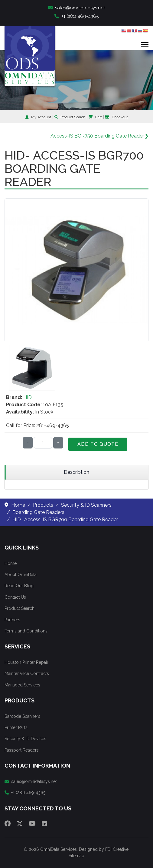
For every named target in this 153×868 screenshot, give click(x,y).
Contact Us (15, 597)
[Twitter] (20, 824)
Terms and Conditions (26, 631)
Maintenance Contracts (27, 673)
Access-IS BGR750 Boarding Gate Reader (97, 136)
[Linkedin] (44, 824)
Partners (12, 620)
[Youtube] (32, 824)
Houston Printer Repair (26, 662)
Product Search (70, 117)
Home (11, 563)
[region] (76, 472)
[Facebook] (8, 824)
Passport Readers (22, 750)
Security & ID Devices (25, 739)
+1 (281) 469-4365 (76, 16)
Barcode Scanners (22, 716)
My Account (38, 117)
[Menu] (145, 45)
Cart (95, 117)
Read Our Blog (19, 586)
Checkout (117, 117)
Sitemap (76, 856)
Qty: (12, 443)
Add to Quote (98, 444)
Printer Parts (16, 727)
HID (28, 397)
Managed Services (22, 685)
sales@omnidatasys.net (76, 8)
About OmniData (21, 575)
